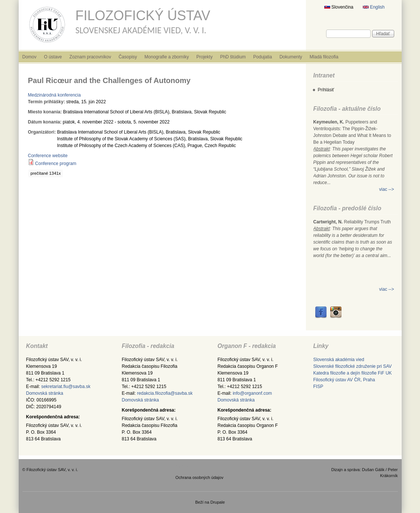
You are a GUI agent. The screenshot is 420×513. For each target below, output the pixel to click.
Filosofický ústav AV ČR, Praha (344, 380)
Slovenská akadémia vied (339, 360)
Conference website (48, 156)
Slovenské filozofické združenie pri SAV (353, 366)
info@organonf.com (252, 393)
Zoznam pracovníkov (90, 57)
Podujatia (263, 57)
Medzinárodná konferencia (54, 95)
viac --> (387, 189)
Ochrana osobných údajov (199, 477)
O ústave (53, 57)
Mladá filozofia (324, 57)
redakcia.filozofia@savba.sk (165, 393)
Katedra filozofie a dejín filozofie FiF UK (353, 373)
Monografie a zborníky (167, 57)
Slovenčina (339, 7)
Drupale (217, 502)
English (374, 7)
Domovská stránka (45, 393)
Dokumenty (291, 57)
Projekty (204, 57)
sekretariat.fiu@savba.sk (66, 387)
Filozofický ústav (143, 16)
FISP (318, 387)
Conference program (56, 164)
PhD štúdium (233, 57)
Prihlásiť (326, 90)
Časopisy (128, 57)
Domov (30, 57)
